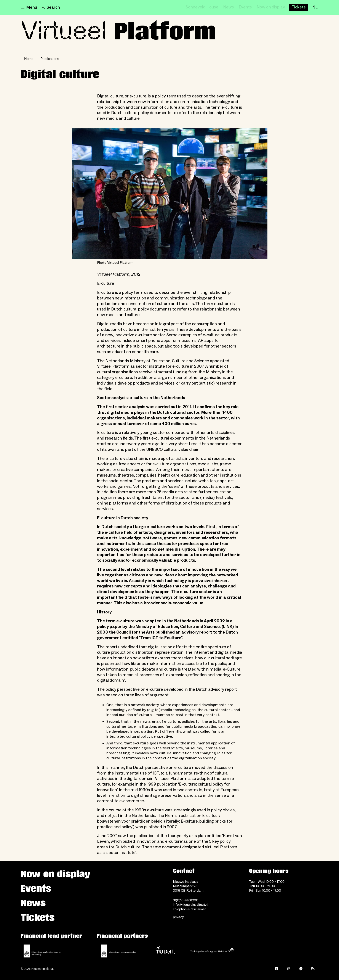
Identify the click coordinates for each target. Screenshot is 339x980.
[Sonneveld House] (202, 7)
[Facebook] (277, 969)
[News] (229, 7)
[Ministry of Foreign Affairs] (118, 951)
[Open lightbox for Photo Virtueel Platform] (170, 194)
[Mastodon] (301, 969)
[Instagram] (289, 969)
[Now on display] (271, 7)
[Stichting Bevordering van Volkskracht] (212, 951)
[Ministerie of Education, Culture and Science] (42, 951)
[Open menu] (29, 7)
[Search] (51, 7)
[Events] (245, 7)
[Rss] (313, 969)
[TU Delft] (165, 951)
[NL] (315, 7)
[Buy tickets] (299, 7)
